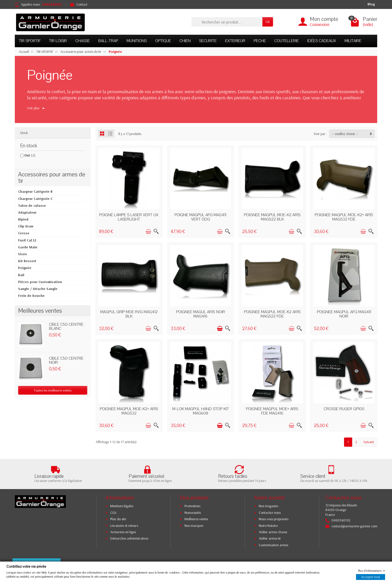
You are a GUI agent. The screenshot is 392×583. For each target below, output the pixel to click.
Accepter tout (371, 577)
